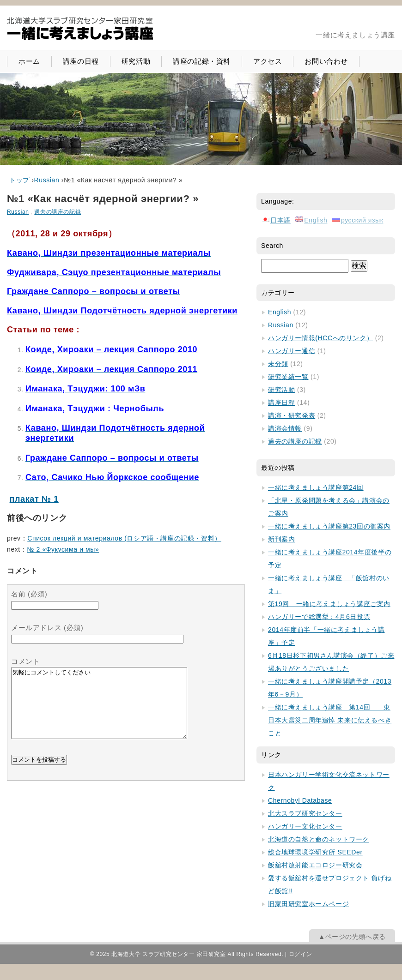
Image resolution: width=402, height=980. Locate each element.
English (280, 312)
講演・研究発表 (292, 415)
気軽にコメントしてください (99, 710)
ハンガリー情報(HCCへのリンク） (320, 338)
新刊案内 (281, 539)
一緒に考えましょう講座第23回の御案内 (329, 526)
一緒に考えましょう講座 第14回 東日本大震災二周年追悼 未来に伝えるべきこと (330, 720)
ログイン (300, 954)
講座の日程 (81, 61)
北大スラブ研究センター (305, 813)
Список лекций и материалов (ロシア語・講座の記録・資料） (124, 538)
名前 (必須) (29, 594)
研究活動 (136, 61)
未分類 (278, 364)
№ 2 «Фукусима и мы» (63, 549)
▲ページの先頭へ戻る (352, 937)
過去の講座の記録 (58, 212)
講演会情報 (285, 428)
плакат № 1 (34, 499)
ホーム (29, 61)
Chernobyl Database (300, 800)
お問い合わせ (326, 61)
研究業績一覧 (288, 377)
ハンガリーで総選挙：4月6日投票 (319, 617)
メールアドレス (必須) (47, 628)
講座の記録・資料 (202, 61)
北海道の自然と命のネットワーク (319, 839)
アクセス (268, 61)
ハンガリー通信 (292, 351)
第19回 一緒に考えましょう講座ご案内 (329, 604)
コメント (25, 661)
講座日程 (281, 403)
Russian (18, 212)
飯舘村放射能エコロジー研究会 (315, 865)
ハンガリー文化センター (305, 826)
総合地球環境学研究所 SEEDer (315, 852)
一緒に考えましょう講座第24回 (316, 487)
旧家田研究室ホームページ (308, 904)
